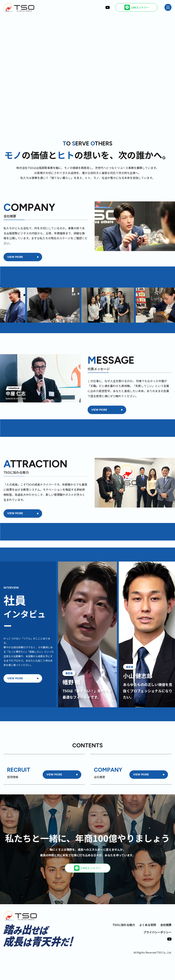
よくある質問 (148, 945)
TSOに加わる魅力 (124, 945)
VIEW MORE (15, 257)
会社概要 (166, 945)
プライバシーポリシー (157, 953)
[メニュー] (168, 7)
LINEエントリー (87, 889)
